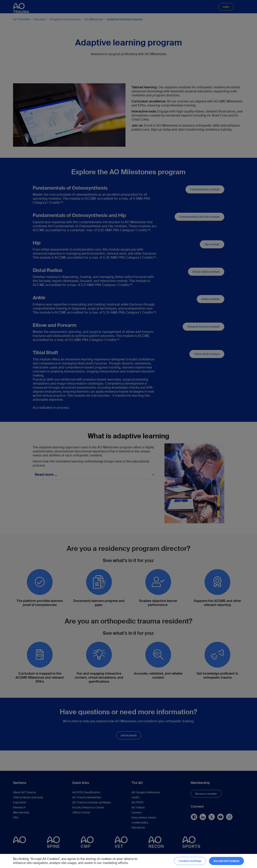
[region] (128, 861)
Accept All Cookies (226, 861)
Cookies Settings (190, 861)
